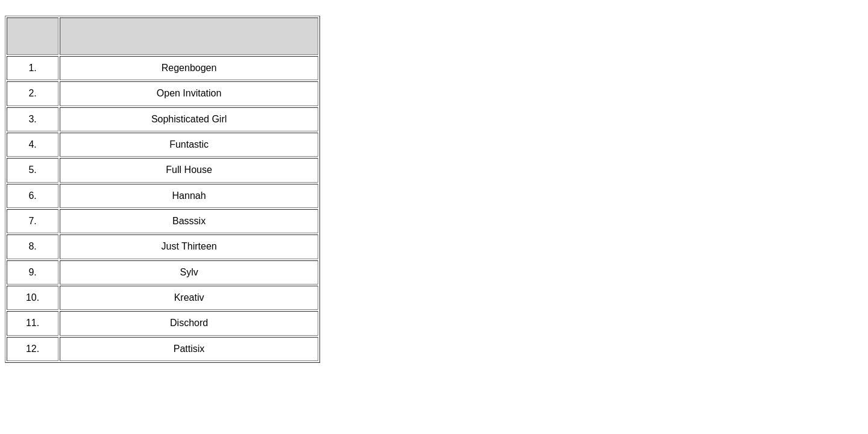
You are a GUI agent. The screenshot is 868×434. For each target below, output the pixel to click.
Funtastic (189, 144)
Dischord (189, 323)
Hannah (189, 196)
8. (32, 246)
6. (32, 196)
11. (33, 323)
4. (32, 144)
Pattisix (189, 349)
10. (33, 297)
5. (32, 170)
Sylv (189, 272)
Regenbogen (189, 68)
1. (32, 68)
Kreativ (189, 297)
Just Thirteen (189, 246)
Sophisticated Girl (189, 119)
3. (32, 119)
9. (32, 272)
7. (32, 221)
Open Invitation (189, 93)
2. (32, 93)
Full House (189, 170)
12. (33, 349)
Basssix (189, 221)
